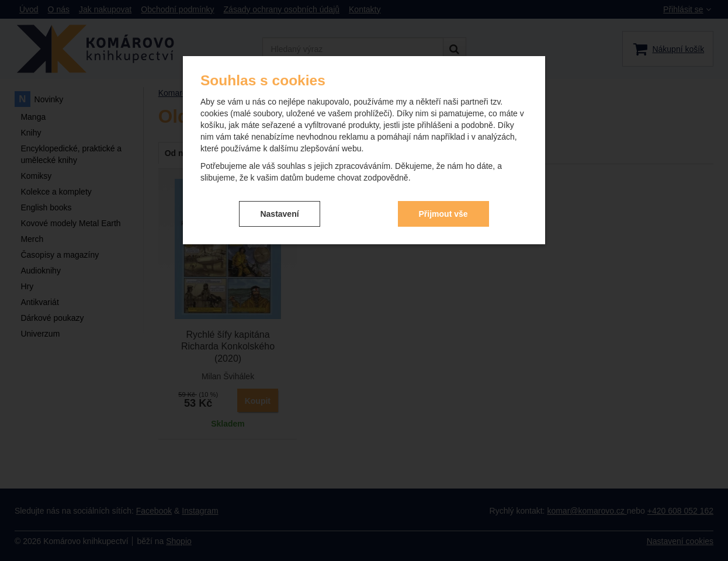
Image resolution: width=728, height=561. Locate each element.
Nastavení (279, 214)
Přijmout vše (443, 214)
